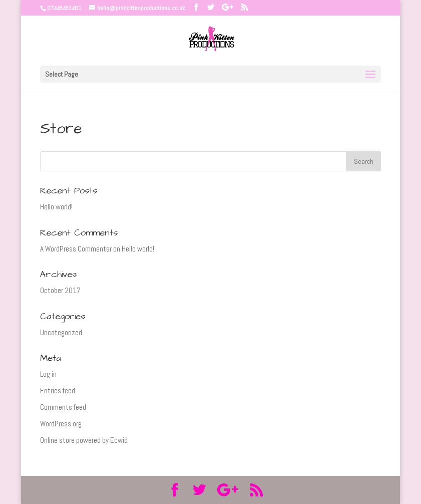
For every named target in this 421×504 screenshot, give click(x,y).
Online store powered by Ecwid (84, 440)
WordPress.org (61, 424)
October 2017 (60, 290)
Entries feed (58, 391)
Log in (48, 374)
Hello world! (56, 207)
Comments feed (63, 407)
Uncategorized (61, 332)
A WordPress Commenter (76, 249)
